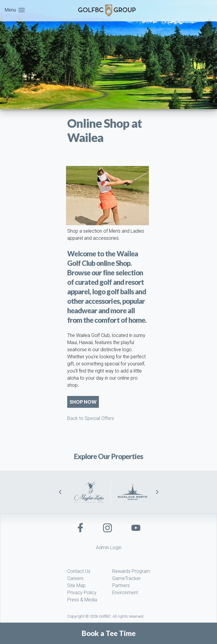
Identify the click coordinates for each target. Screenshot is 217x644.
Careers (75, 578)
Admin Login (109, 548)
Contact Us (79, 571)
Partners (121, 585)
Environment (125, 593)
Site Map (76, 585)
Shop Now (83, 402)
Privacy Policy (82, 593)
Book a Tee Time (109, 633)
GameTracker (126, 578)
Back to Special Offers (91, 418)
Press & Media (82, 600)
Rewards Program (131, 571)
